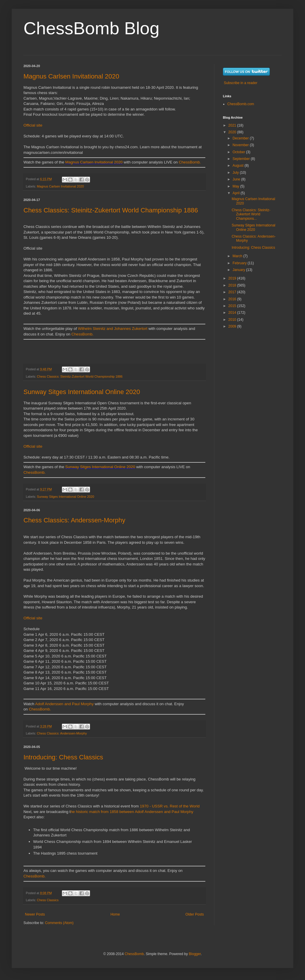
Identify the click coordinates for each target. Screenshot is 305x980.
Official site (33, 125)
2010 (233, 320)
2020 (233, 132)
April (237, 193)
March (238, 256)
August (239, 166)
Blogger (195, 954)
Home (115, 914)
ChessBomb (134, 954)
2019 (233, 278)
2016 (233, 299)
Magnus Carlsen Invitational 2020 (71, 76)
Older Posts (195, 914)
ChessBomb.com (241, 104)
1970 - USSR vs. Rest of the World (170, 806)
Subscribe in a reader (240, 83)
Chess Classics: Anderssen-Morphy (74, 520)
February (240, 263)
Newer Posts (35, 914)
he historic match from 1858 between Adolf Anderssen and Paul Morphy (132, 812)
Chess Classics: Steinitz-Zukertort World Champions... (251, 214)
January (239, 270)
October (239, 152)
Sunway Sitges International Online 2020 (82, 392)
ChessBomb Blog (91, 28)
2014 (233, 313)
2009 (233, 326)
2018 (233, 285)
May (236, 186)
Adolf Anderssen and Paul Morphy (64, 704)
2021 (233, 125)
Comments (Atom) (59, 923)
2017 (233, 292)
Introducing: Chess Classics (63, 757)
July (236, 173)
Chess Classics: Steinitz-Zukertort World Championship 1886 (111, 210)
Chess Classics (48, 900)
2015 (233, 306)
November (241, 145)
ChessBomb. (190, 162)
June (237, 179)
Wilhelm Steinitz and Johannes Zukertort (113, 329)
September (242, 159)
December (241, 138)
